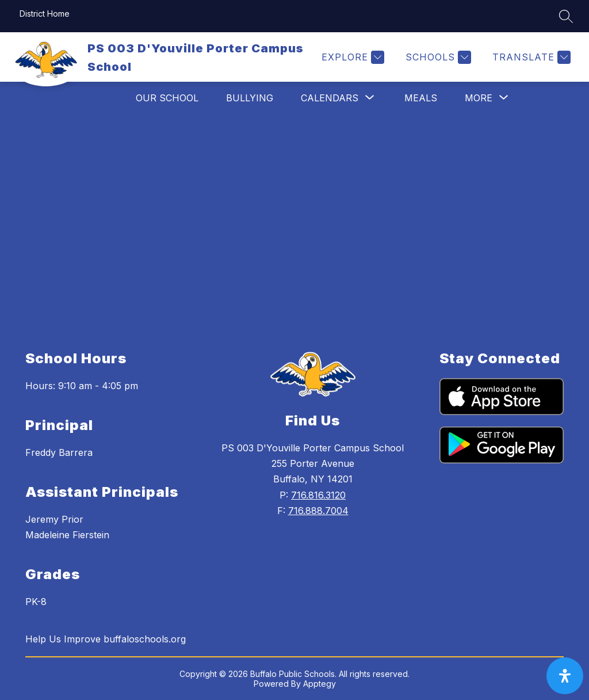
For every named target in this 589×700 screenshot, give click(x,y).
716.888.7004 (318, 511)
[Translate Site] (530, 57)
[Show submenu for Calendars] (330, 98)
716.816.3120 (318, 495)
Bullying (250, 98)
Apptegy (320, 684)
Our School (167, 98)
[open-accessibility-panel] (565, 676)
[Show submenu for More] (479, 98)
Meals (421, 98)
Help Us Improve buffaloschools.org (106, 639)
